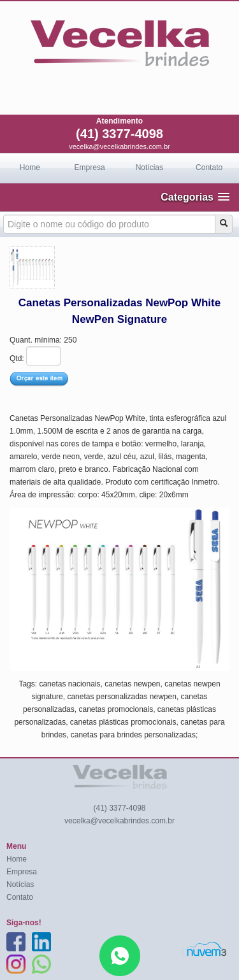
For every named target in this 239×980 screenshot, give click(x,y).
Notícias (149, 167)
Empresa (90, 167)
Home (30, 167)
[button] (195, 197)
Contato (209, 167)
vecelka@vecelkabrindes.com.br (119, 146)
